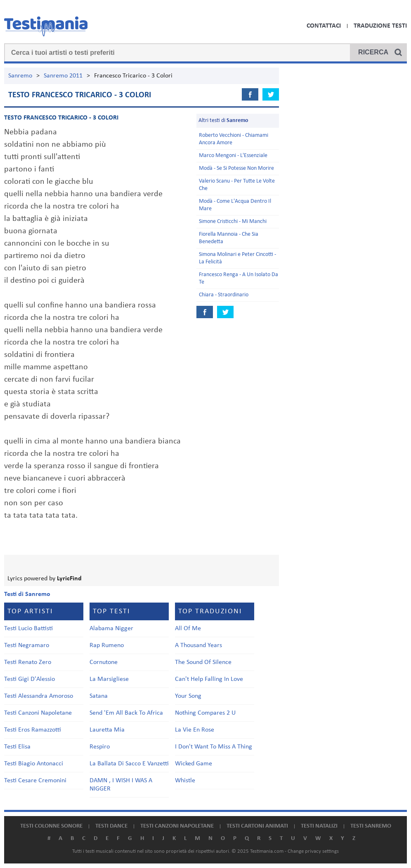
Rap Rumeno (107, 645)
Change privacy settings (313, 851)
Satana (99, 696)
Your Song (188, 696)
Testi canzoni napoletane (177, 826)
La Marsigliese (109, 679)
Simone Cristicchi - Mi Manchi (233, 222)
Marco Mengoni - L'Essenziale (233, 156)
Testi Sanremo (371, 826)
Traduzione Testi (380, 26)
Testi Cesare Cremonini (35, 781)
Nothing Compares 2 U (205, 713)
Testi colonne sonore (51, 826)
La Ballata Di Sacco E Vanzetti (129, 764)
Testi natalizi (319, 826)
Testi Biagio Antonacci (34, 764)
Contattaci (324, 26)
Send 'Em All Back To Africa (126, 713)
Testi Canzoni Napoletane (38, 713)
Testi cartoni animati (257, 826)
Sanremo (20, 76)
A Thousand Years (198, 645)
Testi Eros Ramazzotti (33, 730)
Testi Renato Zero (28, 662)
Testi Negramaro (27, 645)
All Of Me (188, 629)
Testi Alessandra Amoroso (39, 696)
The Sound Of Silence (203, 662)
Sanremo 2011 (63, 76)
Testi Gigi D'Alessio (30, 679)
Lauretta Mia (107, 730)
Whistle (185, 781)
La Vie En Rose (195, 730)
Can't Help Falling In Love (209, 679)
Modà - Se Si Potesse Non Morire (236, 168)
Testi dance (111, 826)
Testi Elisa (17, 747)
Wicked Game (194, 764)
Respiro (100, 747)
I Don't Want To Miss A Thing (214, 747)
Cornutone (104, 662)
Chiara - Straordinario (224, 295)
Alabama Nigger (111, 629)
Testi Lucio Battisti (28, 629)
